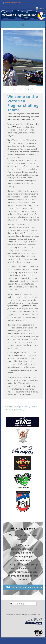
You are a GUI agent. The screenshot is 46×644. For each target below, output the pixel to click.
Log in (41, 8)
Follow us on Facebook (13, 3)
